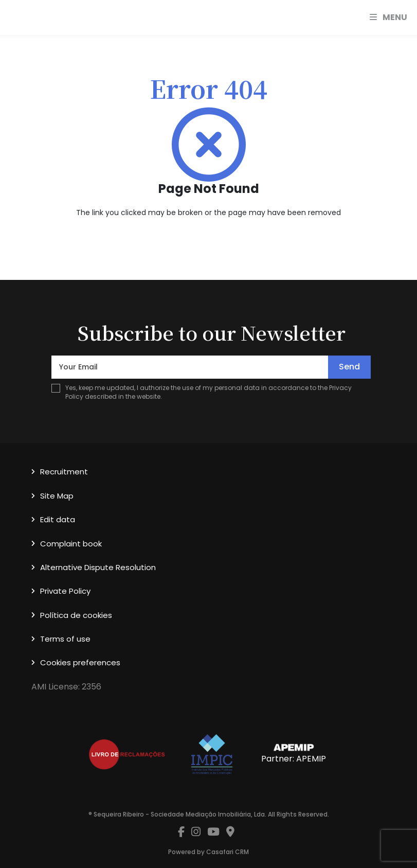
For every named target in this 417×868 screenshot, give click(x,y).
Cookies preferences (80, 662)
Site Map (57, 496)
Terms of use (65, 639)
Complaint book (71, 544)
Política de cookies (76, 615)
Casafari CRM (228, 852)
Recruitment (64, 472)
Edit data (58, 519)
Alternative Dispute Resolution (98, 567)
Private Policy (65, 591)
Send (349, 367)
